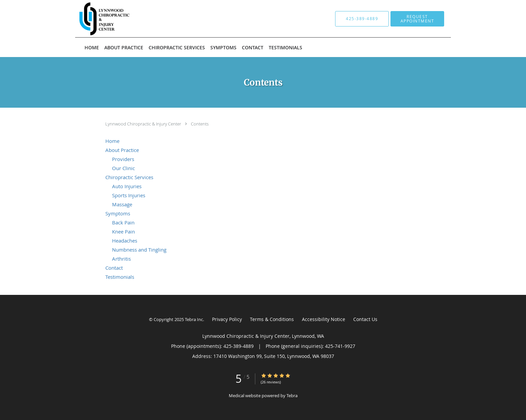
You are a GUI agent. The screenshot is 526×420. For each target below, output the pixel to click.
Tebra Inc (194, 319)
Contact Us (365, 319)
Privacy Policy (227, 319)
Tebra (292, 396)
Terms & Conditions (272, 319)
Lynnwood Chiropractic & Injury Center (144, 124)
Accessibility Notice (324, 319)
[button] (417, 19)
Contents (200, 124)
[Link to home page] (143, 19)
